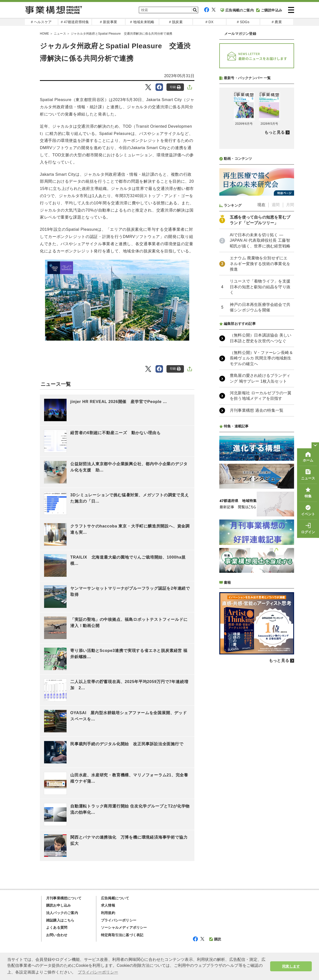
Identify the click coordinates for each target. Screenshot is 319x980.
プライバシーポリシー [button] (98, 972)
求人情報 (108, 905)
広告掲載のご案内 (237, 10)
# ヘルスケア (41, 22)
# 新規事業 (109, 22)
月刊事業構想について (64, 898)
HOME (44, 34)
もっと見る (275, 132)
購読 (215, 939)
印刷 (175, 87)
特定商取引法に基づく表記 (122, 935)
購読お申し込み (58, 905)
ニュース (60, 34)
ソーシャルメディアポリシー (124, 927)
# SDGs (243, 22)
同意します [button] (291, 966)
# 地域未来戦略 (142, 22)
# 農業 (277, 22)
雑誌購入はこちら (60, 920)
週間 (276, 205)
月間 (290, 205)
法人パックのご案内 (62, 913)
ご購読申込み (269, 10)
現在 (261, 205)
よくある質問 (57, 927)
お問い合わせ (57, 935)
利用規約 (108, 913)
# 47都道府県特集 (75, 22)
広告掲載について (115, 898)
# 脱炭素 (176, 22)
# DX (210, 22)
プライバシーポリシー (119, 920)
